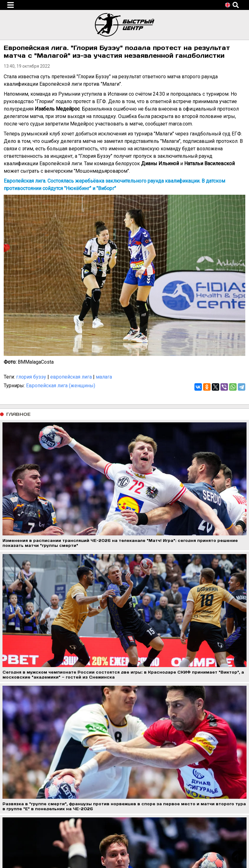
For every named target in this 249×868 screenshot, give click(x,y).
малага (104, 377)
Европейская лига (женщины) (61, 386)
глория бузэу (31, 377)
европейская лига (71, 377)
